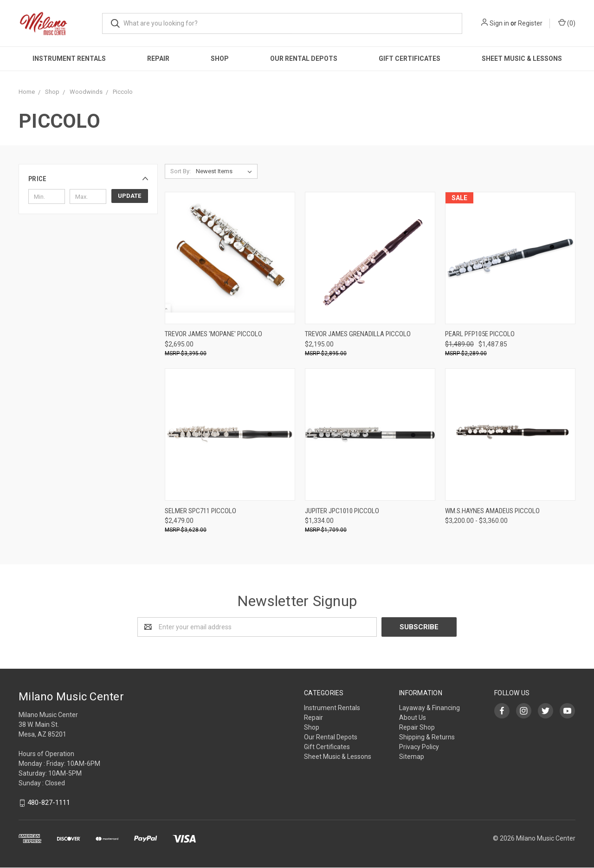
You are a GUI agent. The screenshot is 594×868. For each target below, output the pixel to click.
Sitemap (412, 757)
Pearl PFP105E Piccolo (480, 334)
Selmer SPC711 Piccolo (200, 511)
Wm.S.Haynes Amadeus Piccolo (492, 511)
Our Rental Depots (304, 59)
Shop (220, 59)
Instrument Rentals (69, 59)
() (567, 23)
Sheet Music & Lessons (522, 59)
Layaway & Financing (429, 708)
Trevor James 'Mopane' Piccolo (213, 334)
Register (530, 23)
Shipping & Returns (427, 737)
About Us (413, 718)
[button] (88, 179)
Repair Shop (417, 727)
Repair (158, 59)
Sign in (499, 23)
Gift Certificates (410, 59)
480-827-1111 (49, 803)
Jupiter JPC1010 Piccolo (342, 511)
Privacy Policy (419, 747)
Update (129, 196)
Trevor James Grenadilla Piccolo (358, 334)
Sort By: (181, 171)
